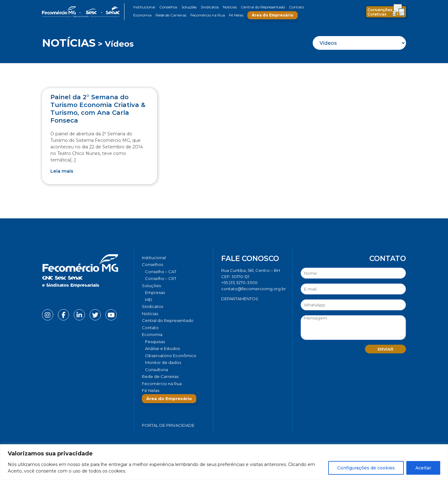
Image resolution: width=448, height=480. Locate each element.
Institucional (144, 7)
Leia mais (62, 171)
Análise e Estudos (162, 348)
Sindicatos (210, 7)
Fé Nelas (236, 15)
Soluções (189, 7)
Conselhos (168, 7)
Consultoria (156, 370)
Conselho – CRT (161, 278)
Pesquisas (155, 342)
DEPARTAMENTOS (240, 299)
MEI (149, 300)
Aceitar (423, 468)
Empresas (155, 292)
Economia (142, 15)
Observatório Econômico (171, 356)
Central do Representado (263, 7)
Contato (296, 7)
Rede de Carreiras (171, 15)
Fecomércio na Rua (208, 15)
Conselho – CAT (161, 272)
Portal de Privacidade (168, 425)
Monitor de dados (163, 362)
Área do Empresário (273, 15)
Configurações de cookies (366, 468)
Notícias (230, 7)
